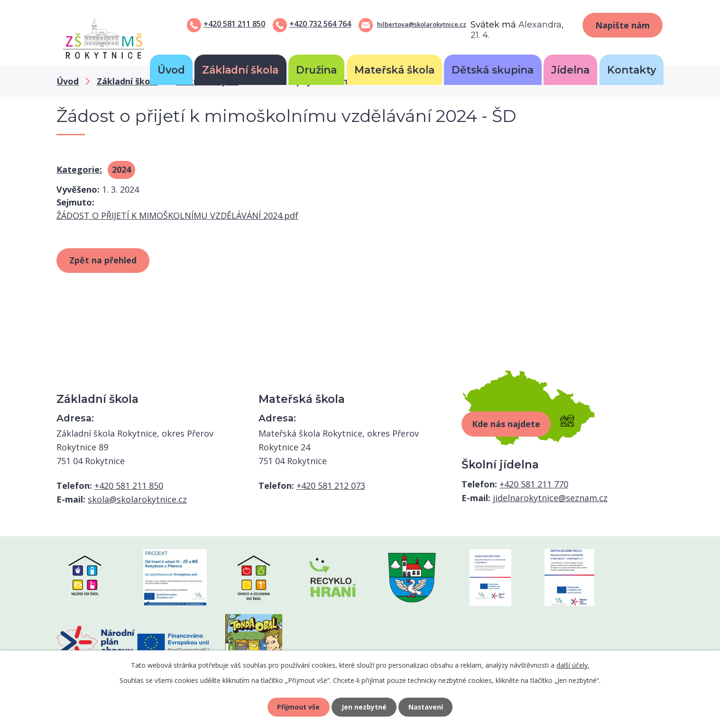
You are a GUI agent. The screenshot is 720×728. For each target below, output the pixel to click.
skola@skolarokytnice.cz (137, 499)
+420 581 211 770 (534, 484)
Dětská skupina (493, 70)
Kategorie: (79, 169)
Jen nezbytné (364, 707)
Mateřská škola (394, 70)
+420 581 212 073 (331, 485)
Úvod (171, 70)
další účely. (573, 665)
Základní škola (240, 70)
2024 (121, 169)
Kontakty (632, 70)
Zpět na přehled (103, 260)
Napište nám (623, 25)
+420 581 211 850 (234, 24)
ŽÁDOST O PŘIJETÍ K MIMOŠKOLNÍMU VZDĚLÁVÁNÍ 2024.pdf (177, 215)
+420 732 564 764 (320, 24)
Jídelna (570, 70)
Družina (316, 70)
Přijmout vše (298, 707)
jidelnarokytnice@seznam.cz (550, 498)
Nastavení (426, 707)
